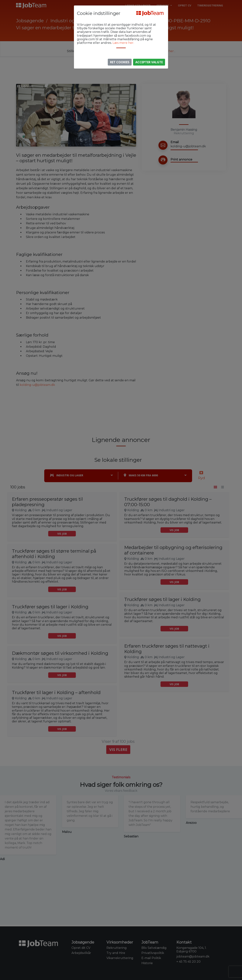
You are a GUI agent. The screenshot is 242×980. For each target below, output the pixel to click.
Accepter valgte (149, 62)
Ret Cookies (120, 62)
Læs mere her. (123, 43)
